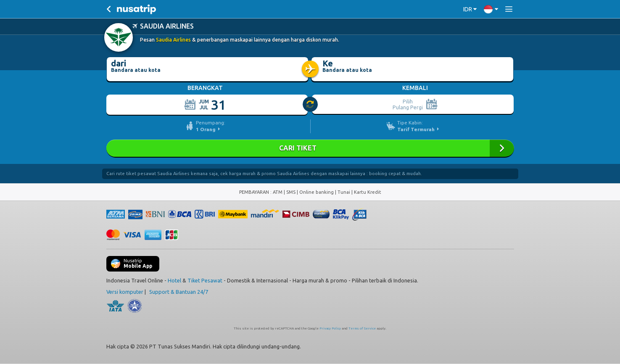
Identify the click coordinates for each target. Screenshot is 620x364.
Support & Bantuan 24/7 (179, 292)
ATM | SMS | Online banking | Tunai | (313, 192)
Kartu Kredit (368, 192)
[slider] (311, 105)
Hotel (174, 280)
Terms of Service (362, 328)
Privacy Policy (330, 328)
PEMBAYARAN (255, 192)
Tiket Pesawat (205, 280)
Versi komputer (125, 292)
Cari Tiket (310, 148)
